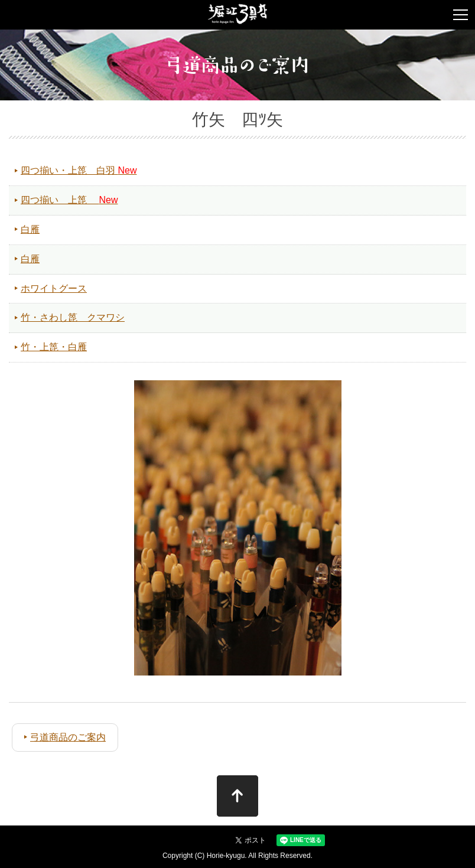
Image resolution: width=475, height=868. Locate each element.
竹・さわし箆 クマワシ (73, 317)
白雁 (30, 229)
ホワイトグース (54, 288)
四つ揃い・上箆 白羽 (79, 170)
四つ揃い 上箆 (69, 200)
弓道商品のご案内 (68, 737)
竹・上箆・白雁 (54, 347)
